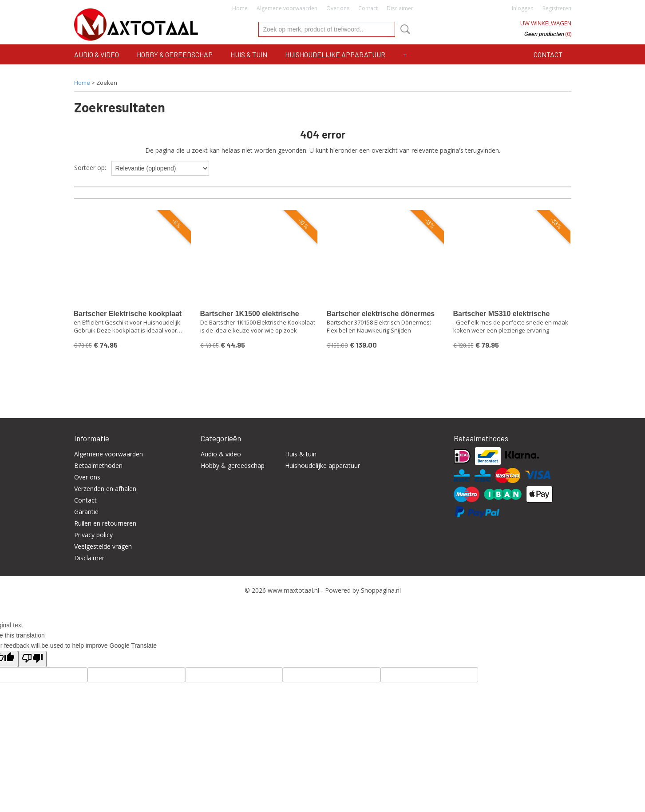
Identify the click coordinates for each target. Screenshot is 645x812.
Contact (368, 8)
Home (240, 8)
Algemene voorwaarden (287, 8)
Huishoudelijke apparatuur (335, 54)
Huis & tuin (249, 54)
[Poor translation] (32, 659)
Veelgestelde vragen (103, 546)
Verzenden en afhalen (105, 489)
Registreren (557, 8)
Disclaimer (400, 8)
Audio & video (97, 54)
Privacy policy (93, 535)
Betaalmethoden (98, 465)
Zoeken (404, 29)
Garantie (86, 512)
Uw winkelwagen (546, 23)
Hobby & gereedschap (175, 54)
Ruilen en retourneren (105, 523)
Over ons (338, 8)
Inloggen (523, 8)
